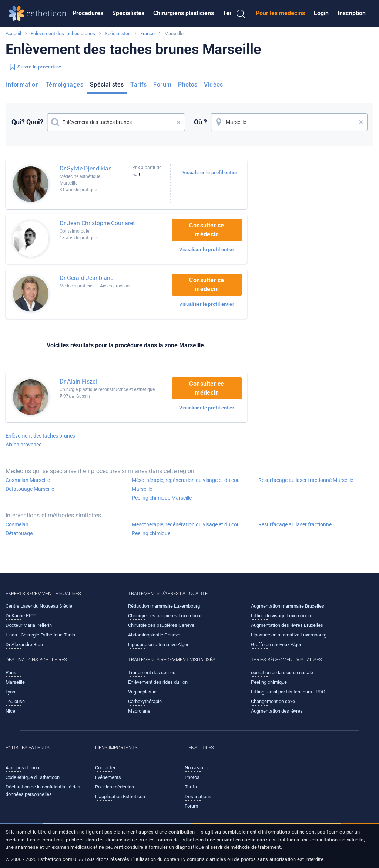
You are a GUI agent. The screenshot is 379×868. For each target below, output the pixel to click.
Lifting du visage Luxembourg (282, 616)
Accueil (13, 33)
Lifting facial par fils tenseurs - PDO (288, 692)
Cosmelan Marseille (28, 480)
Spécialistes (128, 13)
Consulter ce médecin (207, 230)
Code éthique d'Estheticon (33, 777)
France (147, 33)
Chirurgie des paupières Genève (161, 625)
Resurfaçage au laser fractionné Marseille (306, 480)
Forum (162, 85)
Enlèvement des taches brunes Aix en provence (40, 440)
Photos (188, 85)
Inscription (352, 13)
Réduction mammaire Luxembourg (164, 606)
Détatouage (19, 533)
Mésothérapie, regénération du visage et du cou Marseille (186, 484)
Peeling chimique (151, 533)
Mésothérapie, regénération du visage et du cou (186, 524)
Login (321, 13)
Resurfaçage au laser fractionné (295, 524)
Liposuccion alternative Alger (158, 644)
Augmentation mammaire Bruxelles (288, 606)
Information (22, 85)
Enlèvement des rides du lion (158, 682)
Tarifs (138, 85)
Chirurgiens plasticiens (184, 13)
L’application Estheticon (120, 796)
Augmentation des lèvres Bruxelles (287, 625)
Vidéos (213, 85)
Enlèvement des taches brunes (63, 33)
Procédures (88, 13)
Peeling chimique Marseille (162, 498)
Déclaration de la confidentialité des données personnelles (43, 791)
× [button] (179, 122)
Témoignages (64, 85)
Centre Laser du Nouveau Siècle (39, 606)
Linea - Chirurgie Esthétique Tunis (40, 635)
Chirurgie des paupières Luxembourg (166, 616)
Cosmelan (17, 524)
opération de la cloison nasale (282, 673)
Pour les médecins (280, 13)
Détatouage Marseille (30, 489)
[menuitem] (88, 13)
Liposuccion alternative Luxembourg (289, 635)
